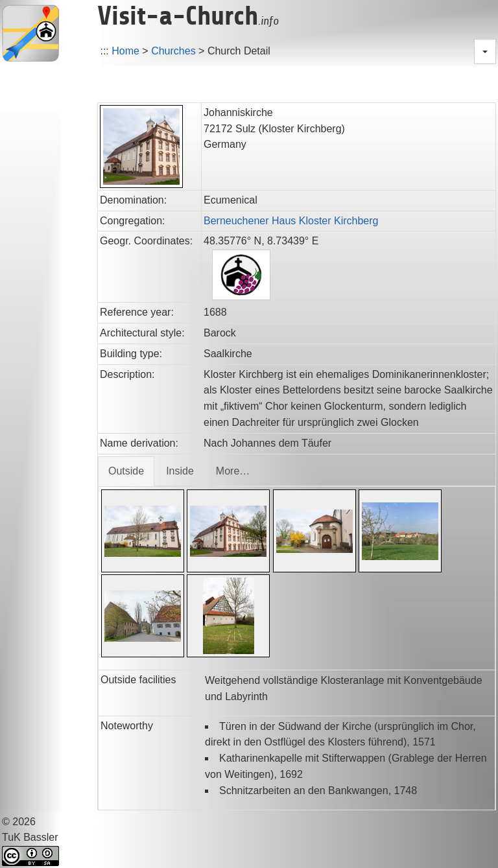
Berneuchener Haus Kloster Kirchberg (291, 221)
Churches (173, 51)
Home (125, 51)
